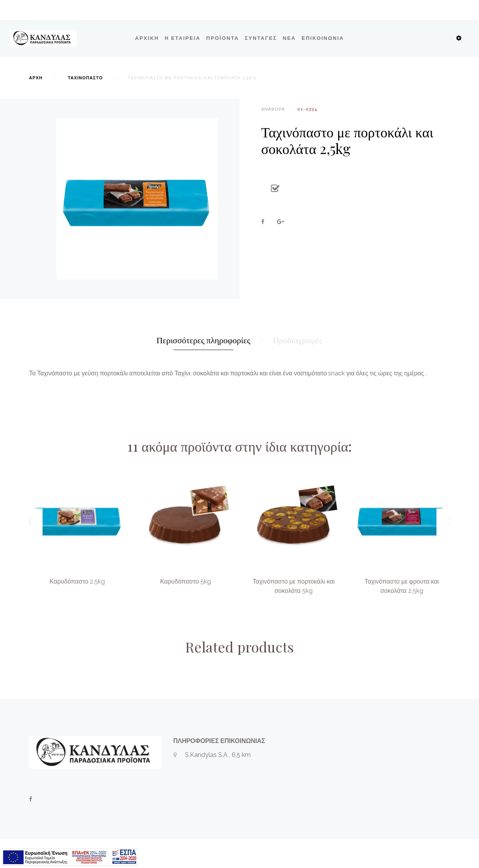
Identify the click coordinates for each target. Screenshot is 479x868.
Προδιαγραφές (298, 340)
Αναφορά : (275, 109)
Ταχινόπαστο (85, 78)
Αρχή (36, 78)
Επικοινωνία (323, 38)
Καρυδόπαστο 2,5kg (77, 581)
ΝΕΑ (289, 38)
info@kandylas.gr (209, 790)
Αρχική (147, 38)
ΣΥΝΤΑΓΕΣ (261, 38)
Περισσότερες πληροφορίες (204, 340)
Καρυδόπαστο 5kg (186, 581)
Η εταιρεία (183, 38)
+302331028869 (208, 778)
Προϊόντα (222, 38)
